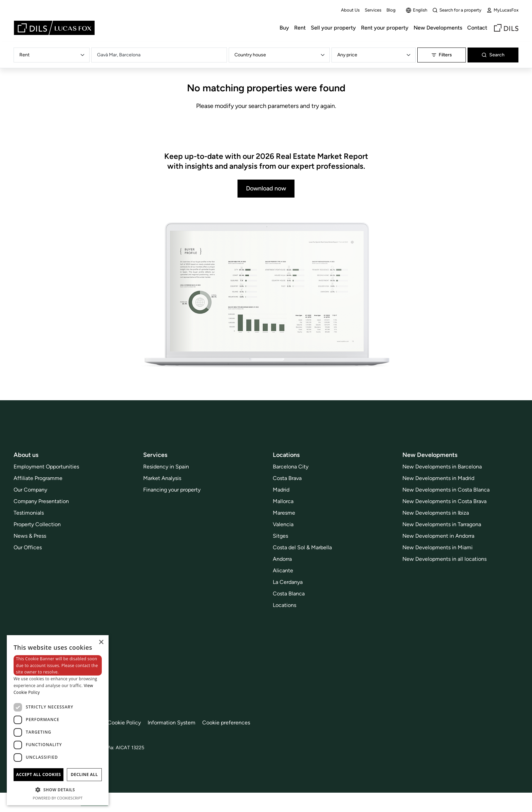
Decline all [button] (84, 774)
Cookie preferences (226, 723)
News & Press (30, 536)
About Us (350, 10)
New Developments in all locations (444, 559)
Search (493, 55)
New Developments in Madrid (438, 478)
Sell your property (333, 28)
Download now (266, 188)
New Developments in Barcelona (442, 467)
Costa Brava (287, 478)
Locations (284, 605)
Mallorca (283, 501)
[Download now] (266, 296)
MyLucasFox (502, 10)
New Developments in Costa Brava (444, 501)
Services (373, 10)
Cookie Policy (124, 723)
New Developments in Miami (438, 547)
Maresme (284, 513)
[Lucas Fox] (54, 28)
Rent (300, 28)
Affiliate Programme (38, 478)
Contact (477, 28)
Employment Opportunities (46, 467)
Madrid (281, 490)
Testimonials (29, 513)
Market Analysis (162, 478)
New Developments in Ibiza (436, 513)
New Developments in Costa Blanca (446, 490)
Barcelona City (291, 467)
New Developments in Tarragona (442, 524)
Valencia (283, 524)
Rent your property (385, 28)
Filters (442, 55)
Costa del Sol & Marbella (302, 547)
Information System (172, 723)
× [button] (101, 642)
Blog (391, 10)
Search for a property (457, 10)
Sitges (280, 536)
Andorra (282, 559)
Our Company (30, 490)
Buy (284, 28)
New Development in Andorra (438, 536)
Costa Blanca (289, 594)
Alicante (283, 570)
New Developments (438, 28)
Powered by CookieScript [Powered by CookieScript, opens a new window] (58, 798)
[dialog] (58, 720)
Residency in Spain (166, 467)
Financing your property (172, 490)
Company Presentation (41, 501)
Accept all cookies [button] (38, 774)
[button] (58, 790)
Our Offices (28, 547)
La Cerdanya (288, 582)
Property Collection (37, 524)
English (416, 10)
